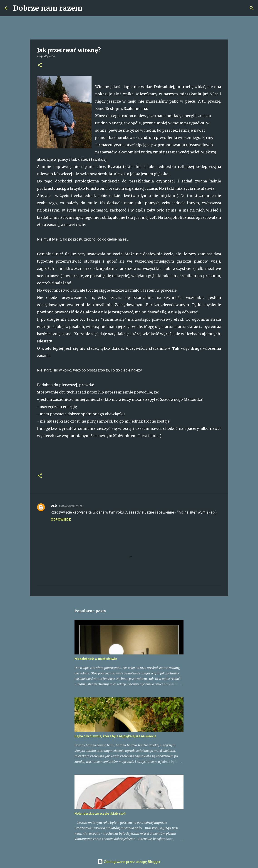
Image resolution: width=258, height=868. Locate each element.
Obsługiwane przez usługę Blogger (129, 862)
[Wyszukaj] (89, 8)
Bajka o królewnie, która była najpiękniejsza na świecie (115, 736)
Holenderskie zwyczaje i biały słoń (100, 814)
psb (54, 505)
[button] (40, 65)
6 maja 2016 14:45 (71, 506)
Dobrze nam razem (48, 8)
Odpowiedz (61, 519)
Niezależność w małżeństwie (96, 659)
